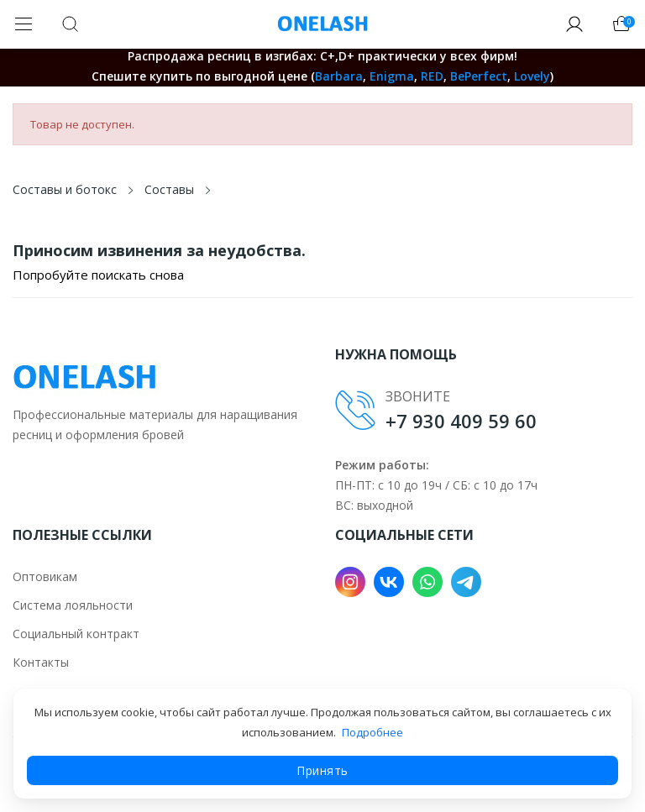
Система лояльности (73, 605)
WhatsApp (427, 582)
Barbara (339, 76)
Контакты (41, 662)
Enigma (392, 76)
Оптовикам (45, 576)
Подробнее (372, 732)
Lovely (532, 76)
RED (432, 76)
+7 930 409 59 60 (461, 421)
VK (389, 582)
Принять (322, 770)
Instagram (350, 582)
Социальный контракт (76, 634)
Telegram (466, 582)
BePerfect (479, 76)
